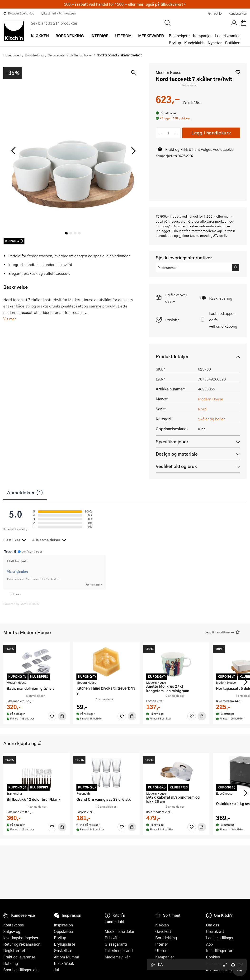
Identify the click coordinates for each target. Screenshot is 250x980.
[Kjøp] (62, 716)
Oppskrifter (64, 931)
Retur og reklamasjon (22, 944)
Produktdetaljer (172, 356)
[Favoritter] (52, 716)
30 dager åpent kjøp (19, 13)
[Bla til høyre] (133, 151)
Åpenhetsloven (219, 970)
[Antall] (168, 133)
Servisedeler (57, 55)
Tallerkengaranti (119, 950)
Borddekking (34, 55)
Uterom (162, 950)
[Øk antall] (176, 133)
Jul (56, 970)
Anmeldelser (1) (25, 492)
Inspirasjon (63, 925)
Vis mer (10, 319)
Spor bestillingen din (21, 970)
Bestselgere (179, 36)
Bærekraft (215, 931)
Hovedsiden (12, 55)
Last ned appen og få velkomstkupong (223, 320)
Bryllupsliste (65, 944)
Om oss (213, 925)
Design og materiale (177, 454)
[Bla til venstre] (13, 151)
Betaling (11, 963)
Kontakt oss (14, 925)
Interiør (162, 944)
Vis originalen (17, 571)
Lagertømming (228, 36)
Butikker (232, 43)
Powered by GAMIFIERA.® (21, 604)
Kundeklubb (194, 43)
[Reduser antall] (160, 133)
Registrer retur (16, 950)
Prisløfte (172, 320)
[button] (238, 72)
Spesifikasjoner (172, 442)
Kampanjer (202, 36)
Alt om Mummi (66, 957)
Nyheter (215, 43)
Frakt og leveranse (19, 957)
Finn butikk (215, 14)
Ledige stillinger (220, 938)
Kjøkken (162, 925)
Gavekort (163, 931)
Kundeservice (238, 14)
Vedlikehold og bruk (176, 466)
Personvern (216, 963)
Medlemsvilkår (117, 957)
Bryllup (175, 43)
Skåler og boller (81, 55)
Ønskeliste (63, 950)
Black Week (64, 963)
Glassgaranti (116, 944)
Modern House (168, 72)
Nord (202, 409)
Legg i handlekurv (211, 133)
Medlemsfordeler (120, 931)
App (209, 944)
